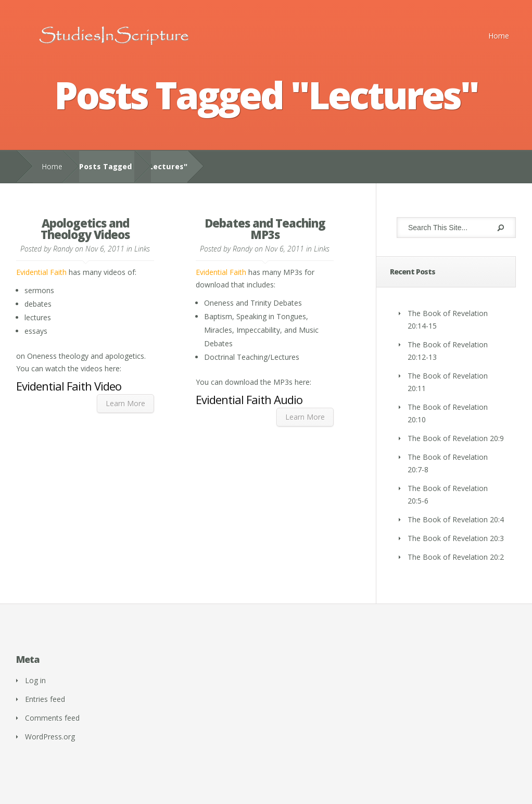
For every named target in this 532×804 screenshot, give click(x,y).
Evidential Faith (41, 272)
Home (499, 36)
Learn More (125, 403)
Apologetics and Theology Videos (85, 229)
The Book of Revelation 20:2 (456, 557)
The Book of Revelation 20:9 (456, 438)
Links (142, 249)
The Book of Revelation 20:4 (456, 519)
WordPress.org (50, 737)
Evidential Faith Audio (249, 399)
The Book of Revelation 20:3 (456, 538)
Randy (63, 249)
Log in (35, 680)
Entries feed (45, 699)
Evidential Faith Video (69, 386)
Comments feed (52, 718)
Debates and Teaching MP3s (265, 229)
